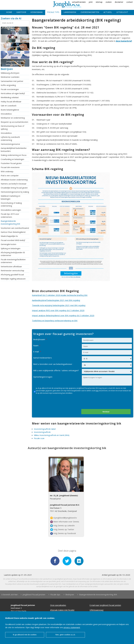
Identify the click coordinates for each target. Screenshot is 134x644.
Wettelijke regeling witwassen (13, 279)
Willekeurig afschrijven (10, 73)
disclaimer (119, 2)
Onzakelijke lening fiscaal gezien (14, 188)
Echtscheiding (15, 39)
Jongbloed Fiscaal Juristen (34, 595)
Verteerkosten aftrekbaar (11, 267)
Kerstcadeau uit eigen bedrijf (13, 93)
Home (9, 12)
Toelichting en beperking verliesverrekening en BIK (55, 321)
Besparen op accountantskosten (14, 122)
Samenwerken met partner (12, 81)
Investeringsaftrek (42, 432)
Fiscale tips (53, 12)
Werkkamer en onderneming (13, 118)
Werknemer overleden (10, 77)
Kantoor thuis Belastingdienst (13, 232)
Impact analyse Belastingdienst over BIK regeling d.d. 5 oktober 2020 (63, 315)
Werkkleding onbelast (10, 97)
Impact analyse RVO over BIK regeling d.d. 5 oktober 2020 (58, 310)
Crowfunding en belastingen (12, 159)
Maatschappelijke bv (9, 236)
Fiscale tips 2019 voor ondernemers (10, 215)
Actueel (108, 12)
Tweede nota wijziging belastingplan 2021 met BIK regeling (59, 305)
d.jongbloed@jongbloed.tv (64, 518)
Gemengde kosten (9, 244)
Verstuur (106, 412)
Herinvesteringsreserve (10, 144)
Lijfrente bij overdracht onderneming (10, 138)
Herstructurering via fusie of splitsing (12, 127)
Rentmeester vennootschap (12, 271)
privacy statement (72, 627)
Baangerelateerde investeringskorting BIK (10, 222)
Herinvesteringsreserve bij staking (15, 192)
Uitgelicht (122, 12)
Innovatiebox (6, 114)
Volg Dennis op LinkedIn (62, 526)
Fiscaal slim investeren (10, 167)
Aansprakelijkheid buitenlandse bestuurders (14, 150)
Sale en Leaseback (9, 106)
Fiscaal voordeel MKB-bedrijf (13, 240)
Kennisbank (37, 12)
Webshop (15, 31)
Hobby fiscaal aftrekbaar (11, 102)
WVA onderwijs (7, 171)
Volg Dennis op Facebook (63, 533)
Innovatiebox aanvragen (11, 210)
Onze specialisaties (58, 605)
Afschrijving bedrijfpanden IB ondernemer (13, 254)
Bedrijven (70, 595)
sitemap (99, 2)
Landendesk (70, 12)
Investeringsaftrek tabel (45, 429)
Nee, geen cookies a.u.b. (66, 635)
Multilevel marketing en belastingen (11, 197)
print (91, 2)
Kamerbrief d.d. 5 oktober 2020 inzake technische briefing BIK (60, 295)
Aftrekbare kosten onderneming (14, 180)
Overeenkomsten (90, 12)
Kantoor (21, 12)
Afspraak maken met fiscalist (62, 610)
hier (97, 391)
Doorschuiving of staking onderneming (11, 204)
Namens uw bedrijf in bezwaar (14, 184)
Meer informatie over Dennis (65, 522)
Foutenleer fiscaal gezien (11, 163)
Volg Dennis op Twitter (62, 529)
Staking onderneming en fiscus (14, 155)
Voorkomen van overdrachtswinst (15, 228)
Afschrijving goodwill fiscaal (12, 275)
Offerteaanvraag (96, 610)
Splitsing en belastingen (11, 248)
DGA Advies (15, 55)
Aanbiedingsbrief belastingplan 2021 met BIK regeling (56, 300)
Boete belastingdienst (10, 110)
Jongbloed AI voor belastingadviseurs (15, 63)
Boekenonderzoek (15, 47)
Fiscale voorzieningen (10, 89)
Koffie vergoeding (8, 85)
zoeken (109, 2)
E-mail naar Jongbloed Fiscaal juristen (105, 605)
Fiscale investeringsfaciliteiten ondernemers (13, 261)
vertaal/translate (79, 2)
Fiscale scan (39, 438)
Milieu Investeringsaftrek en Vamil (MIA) (52, 435)
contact (130, 2)
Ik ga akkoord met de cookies (25, 635)
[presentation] (102, 403)
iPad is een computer (10, 176)
